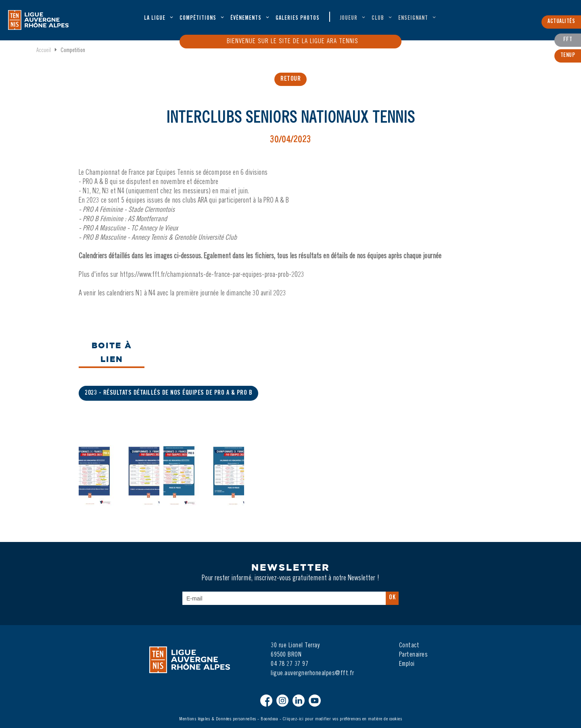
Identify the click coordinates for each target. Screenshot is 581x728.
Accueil (44, 51)
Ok (392, 598)
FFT (568, 40)
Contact (409, 646)
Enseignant (413, 19)
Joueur (349, 19)
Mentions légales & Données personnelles (218, 719)
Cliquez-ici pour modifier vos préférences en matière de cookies (343, 719)
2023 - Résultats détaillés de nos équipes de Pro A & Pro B (168, 393)
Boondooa (269, 719)
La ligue (155, 19)
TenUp (568, 56)
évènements (246, 19)
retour (290, 79)
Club (378, 19)
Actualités (561, 22)
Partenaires (414, 655)
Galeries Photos (298, 19)
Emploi (407, 664)
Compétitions (198, 19)
